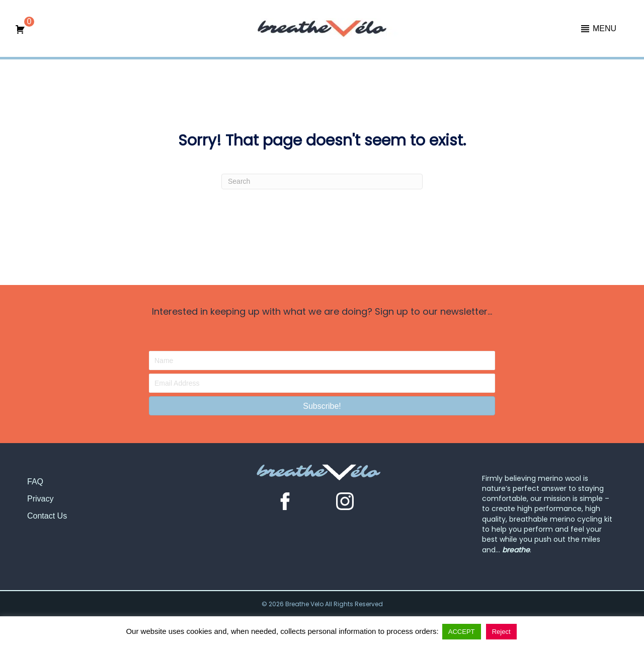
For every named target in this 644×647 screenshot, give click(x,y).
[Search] (322, 182)
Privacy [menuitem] (40, 499)
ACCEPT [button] (462, 632)
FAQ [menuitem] (35, 482)
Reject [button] (501, 632)
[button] (598, 28)
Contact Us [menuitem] (47, 516)
